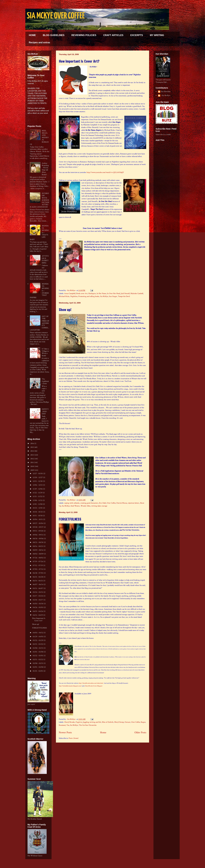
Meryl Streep (119, 722)
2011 (32, 463)
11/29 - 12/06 (38, 489)
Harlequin (92, 294)
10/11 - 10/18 (38, 516)
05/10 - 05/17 (38, 600)
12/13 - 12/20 (38, 481)
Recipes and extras (39, 42)
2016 (32, 444)
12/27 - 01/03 (38, 474)
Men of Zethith (108, 722)
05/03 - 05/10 (38, 604)
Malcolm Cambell (137, 294)
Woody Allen (86, 506)
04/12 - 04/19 (38, 615)
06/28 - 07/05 (38, 573)
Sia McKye (104, 296)
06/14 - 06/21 (38, 581)
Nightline (74, 296)
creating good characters (89, 503)
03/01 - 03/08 (38, 652)
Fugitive (79, 722)
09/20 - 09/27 (38, 527)
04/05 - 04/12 (38, 633)
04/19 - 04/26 (38, 611)
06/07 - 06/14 (38, 584)
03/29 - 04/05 (38, 637)
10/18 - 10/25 (38, 512)
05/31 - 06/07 (38, 588)
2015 (32, 447)
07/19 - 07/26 (38, 562)
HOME (32, 35)
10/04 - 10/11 (38, 519)
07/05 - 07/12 (38, 569)
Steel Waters (75, 506)
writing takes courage (99, 506)
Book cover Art (82, 294)
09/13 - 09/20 (38, 531)
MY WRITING (157, 35)
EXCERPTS (137, 35)
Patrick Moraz (122, 503)
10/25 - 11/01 (38, 508)
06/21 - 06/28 (38, 577)
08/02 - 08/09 (38, 554)
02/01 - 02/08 (38, 667)
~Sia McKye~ (71, 290)
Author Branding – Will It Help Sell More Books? (45, 169)
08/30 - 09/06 (38, 539)
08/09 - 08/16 (38, 550)
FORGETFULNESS (70, 519)
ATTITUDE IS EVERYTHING (45, 259)
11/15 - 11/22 (38, 497)
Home (103, 732)
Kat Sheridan (166, 92)
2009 (33, 470)
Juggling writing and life (92, 722)
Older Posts (140, 732)
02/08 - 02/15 (38, 663)
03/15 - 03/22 (38, 644)
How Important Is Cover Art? (79, 61)
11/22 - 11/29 (38, 493)
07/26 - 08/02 (38, 558)
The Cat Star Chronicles (88, 725)
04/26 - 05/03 (38, 607)
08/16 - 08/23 (38, 546)
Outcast (127, 722)
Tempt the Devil (124, 296)
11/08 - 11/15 (38, 500)
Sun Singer (113, 296)
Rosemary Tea (64, 725)
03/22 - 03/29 (38, 640)
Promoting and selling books (89, 296)
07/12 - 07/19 (38, 565)
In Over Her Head (113, 294)
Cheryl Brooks (70, 722)
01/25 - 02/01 (38, 671)
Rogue (143, 722)
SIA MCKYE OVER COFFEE (56, 16)
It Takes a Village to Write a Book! (45, 352)
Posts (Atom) (74, 738)
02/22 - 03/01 (38, 656)
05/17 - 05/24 (38, 596)
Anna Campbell (70, 294)
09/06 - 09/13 (38, 535)
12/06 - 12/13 (38, 485)
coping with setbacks (72, 503)
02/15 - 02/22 (38, 660)
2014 (32, 451)
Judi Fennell (125, 294)
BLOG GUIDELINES (54, 35)
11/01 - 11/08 (38, 504)
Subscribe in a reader (163, 135)
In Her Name (101, 294)
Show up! (65, 309)
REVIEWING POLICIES (84, 35)
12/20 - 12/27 (38, 477)
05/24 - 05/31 (38, 592)
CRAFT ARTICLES (113, 35)
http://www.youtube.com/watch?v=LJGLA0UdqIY (105, 172)
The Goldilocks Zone (45, 381)
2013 (32, 455)
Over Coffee (111, 503)
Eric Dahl (102, 503)
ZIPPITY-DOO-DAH (45, 411)
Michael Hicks (64, 296)
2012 (32, 459)
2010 (32, 466)
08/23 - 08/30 (38, 542)
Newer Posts (65, 732)
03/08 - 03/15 (38, 648)
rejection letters (134, 503)
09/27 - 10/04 (38, 523)
